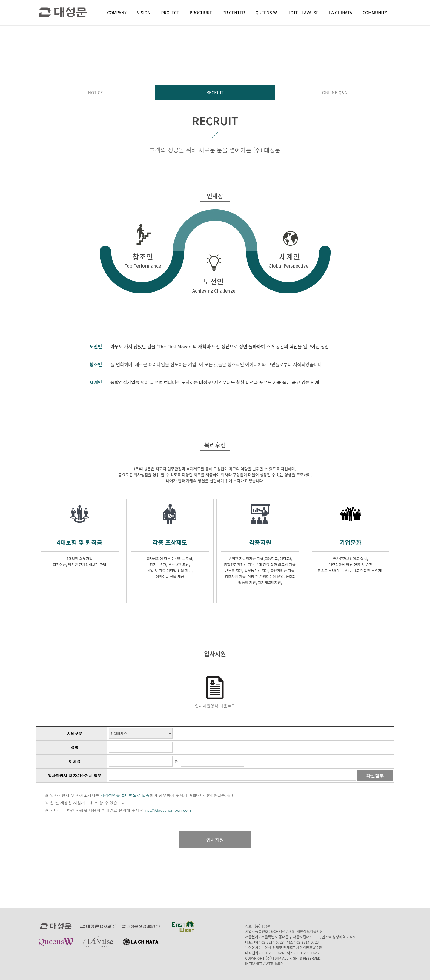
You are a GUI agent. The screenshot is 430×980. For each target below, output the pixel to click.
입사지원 (215, 840)
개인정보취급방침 (310, 931)
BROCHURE (201, 13)
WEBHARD (274, 963)
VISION (144, 13)
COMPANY (117, 13)
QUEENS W (266, 13)
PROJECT (170, 13)
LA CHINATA (341, 13)
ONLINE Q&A (335, 92)
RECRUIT (215, 92)
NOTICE (96, 92)
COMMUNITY (375, 13)
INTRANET (254, 963)
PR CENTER (234, 13)
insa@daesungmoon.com (168, 810)
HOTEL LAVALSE (303, 13)
